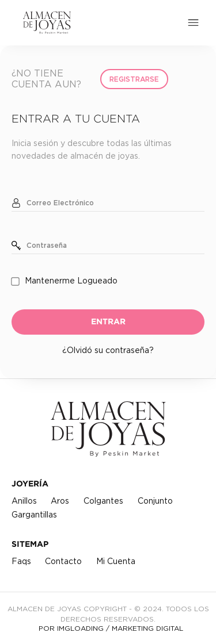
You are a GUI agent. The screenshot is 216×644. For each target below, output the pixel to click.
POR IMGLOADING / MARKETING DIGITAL (111, 628)
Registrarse (134, 79)
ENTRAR (108, 321)
